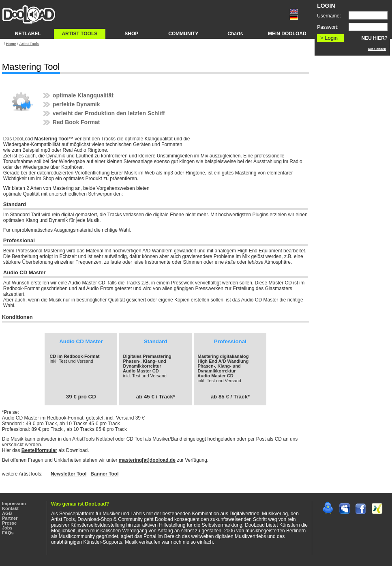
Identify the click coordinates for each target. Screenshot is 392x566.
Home (11, 44)
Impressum (14, 504)
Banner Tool (104, 474)
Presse (9, 523)
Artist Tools (29, 44)
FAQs (8, 533)
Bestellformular (39, 450)
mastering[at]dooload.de (147, 460)
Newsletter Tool (69, 474)
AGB (7, 513)
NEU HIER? (375, 38)
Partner (10, 518)
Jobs (7, 528)
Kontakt (10, 508)
